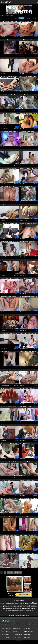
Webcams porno (5, 634)
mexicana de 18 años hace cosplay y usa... (9, 40)
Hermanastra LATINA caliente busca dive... (9, 333)
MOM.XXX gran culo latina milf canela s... (9, 499)
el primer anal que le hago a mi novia (28, 352)
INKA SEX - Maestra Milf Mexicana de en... (9, 113)
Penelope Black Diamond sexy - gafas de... (28, 95)
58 (12, 573)
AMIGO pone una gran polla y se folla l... (9, 425)
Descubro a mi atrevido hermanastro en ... (9, 370)
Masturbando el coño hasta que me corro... (9, 297)
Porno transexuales (28, 632)
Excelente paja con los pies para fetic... (9, 517)
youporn (16, 147)
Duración (34, 18)
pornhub (16, 37)
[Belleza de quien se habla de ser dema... (27, 260)
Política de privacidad (24, 624)
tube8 (17, 73)
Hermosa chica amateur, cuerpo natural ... (27, 425)
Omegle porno (27, 629)
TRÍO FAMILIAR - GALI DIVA (26, 407)
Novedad (28, 18)
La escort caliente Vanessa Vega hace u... (9, 462)
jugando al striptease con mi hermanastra (26, 150)
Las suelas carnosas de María (26, 187)
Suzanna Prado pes (5, 352)
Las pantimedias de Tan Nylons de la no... (9, 443)
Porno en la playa (5, 637)
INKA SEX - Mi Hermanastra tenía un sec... (28, 333)
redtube (35, 165)
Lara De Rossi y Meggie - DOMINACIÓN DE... (28, 315)
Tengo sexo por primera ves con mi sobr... (8, 407)
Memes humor (16, 629)
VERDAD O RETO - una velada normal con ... (9, 77)
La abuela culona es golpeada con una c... (9, 22)
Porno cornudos (16, 637)
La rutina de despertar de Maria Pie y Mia (9, 554)
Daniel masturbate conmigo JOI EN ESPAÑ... (8, 132)
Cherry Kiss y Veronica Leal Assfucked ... (28, 278)
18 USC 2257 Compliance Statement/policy (19, 615)
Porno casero (27, 634)
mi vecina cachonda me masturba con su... (28, 77)
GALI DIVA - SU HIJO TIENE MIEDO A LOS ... (28, 388)
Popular (21, 18)
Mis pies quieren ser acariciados (8, 388)
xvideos (35, 37)
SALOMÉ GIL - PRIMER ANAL (7, 480)
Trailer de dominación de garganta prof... (27, 242)
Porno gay (15, 632)
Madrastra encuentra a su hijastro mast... (8, 315)
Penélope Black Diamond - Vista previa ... (28, 205)
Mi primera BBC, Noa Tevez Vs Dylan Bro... (28, 370)
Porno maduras (5, 632)
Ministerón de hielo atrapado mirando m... (28, 297)
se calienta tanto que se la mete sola (9, 205)
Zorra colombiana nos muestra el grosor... (8, 187)
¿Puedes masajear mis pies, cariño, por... (28, 132)
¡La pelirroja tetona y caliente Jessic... (28, 535)
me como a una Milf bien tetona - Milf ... (28, 168)
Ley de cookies (13, 624)
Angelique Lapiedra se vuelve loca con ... (28, 223)
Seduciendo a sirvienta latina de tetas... (8, 95)
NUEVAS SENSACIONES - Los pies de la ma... (9, 168)
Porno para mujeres (17, 634)
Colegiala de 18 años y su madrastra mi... (28, 517)
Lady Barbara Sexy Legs (25, 443)
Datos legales (5, 624)
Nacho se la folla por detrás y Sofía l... (9, 535)
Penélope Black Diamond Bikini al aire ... (28, 499)
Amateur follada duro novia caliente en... (9, 58)
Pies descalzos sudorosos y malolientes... (7, 150)
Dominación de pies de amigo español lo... (9, 223)
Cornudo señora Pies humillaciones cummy (28, 462)
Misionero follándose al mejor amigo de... (28, 22)
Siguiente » (18, 573)
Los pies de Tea (23, 58)
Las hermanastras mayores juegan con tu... (9, 260)
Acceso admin (19, 640)
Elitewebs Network (6, 629)
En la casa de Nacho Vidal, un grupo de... (29, 113)
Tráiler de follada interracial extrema (28, 40)
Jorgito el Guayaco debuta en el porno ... (9, 278)
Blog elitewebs (27, 637)
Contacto (33, 624)
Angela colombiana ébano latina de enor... (27, 480)
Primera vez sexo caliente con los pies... (9, 242)
